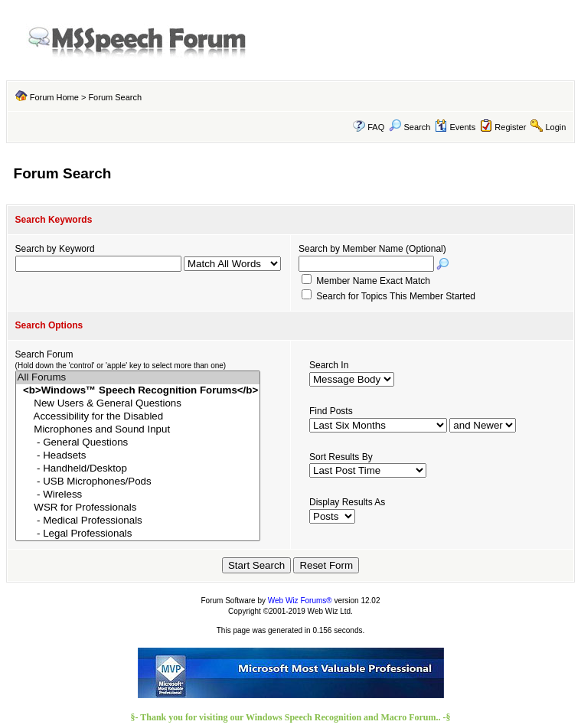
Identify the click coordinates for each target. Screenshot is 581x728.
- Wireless (138, 495)
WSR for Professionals (138, 508)
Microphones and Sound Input (138, 430)
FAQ (376, 127)
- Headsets (138, 456)
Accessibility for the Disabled (138, 417)
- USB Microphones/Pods (138, 482)
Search (410, 127)
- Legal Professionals (138, 534)
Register (510, 127)
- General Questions (138, 443)
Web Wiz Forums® (300, 601)
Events (455, 127)
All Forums (138, 378)
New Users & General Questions (138, 404)
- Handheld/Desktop (138, 469)
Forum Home (54, 97)
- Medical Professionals (138, 521)
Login (555, 127)
